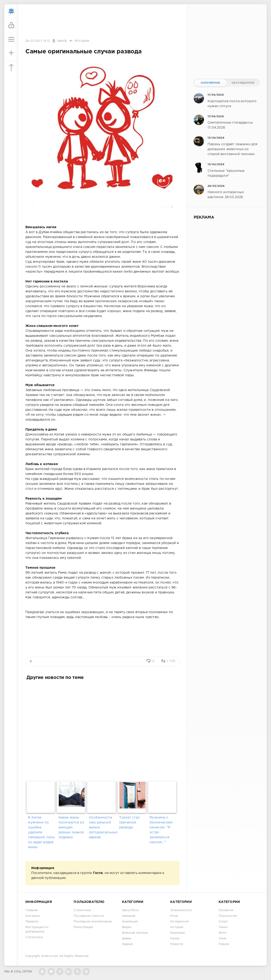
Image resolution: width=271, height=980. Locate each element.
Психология (228, 916)
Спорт (223, 922)
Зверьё (127, 944)
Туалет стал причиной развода (129, 823)
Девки (127, 939)
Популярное (210, 83)
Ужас (223, 939)
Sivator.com (50, 956)
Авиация (129, 916)
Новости (177, 944)
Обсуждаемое (243, 83)
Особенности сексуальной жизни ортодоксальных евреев (102, 827)
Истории (82, 41)
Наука (175, 939)
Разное (224, 944)
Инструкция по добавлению (37, 929)
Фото (223, 933)
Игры (174, 916)
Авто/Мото (130, 910)
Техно (223, 927)
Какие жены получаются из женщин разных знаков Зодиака (71, 827)
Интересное (179, 922)
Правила (32, 922)
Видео (127, 927)
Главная (31, 910)
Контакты (33, 916)
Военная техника (135, 933)
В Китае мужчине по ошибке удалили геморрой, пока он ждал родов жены (41, 832)
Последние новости (89, 916)
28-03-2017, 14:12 (37, 41)
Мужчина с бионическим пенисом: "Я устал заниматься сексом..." (161, 830)
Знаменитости (181, 910)
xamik (62, 41)
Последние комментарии (93, 922)
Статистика (34, 937)
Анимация (130, 922)
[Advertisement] (102, 22)
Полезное (226, 910)
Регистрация (83, 927)
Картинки (177, 933)
